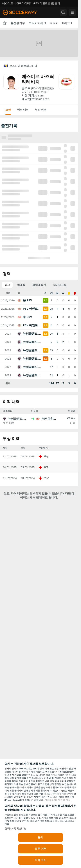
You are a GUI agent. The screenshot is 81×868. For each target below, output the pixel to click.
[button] (63, 12)
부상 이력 (41, 110)
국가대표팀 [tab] (60, 285)
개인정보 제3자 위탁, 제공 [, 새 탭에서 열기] (57, 800)
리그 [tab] (7, 285)
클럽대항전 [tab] (39, 285)
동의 (40, 837)
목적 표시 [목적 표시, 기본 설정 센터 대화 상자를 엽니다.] (40, 860)
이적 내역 (23, 110)
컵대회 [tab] (21, 285)
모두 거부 (40, 849)
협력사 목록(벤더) (15, 829)
